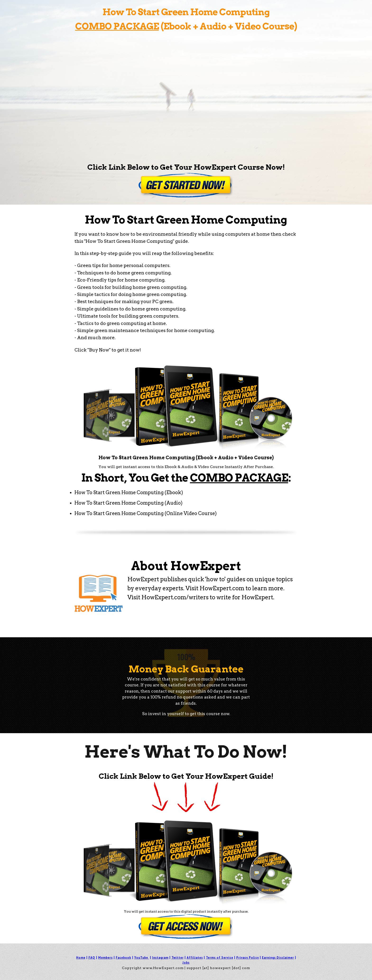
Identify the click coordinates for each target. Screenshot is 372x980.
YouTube (141, 958)
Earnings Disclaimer (278, 958)
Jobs (186, 963)
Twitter (178, 958)
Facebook (123, 958)
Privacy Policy (248, 958)
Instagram (160, 958)
